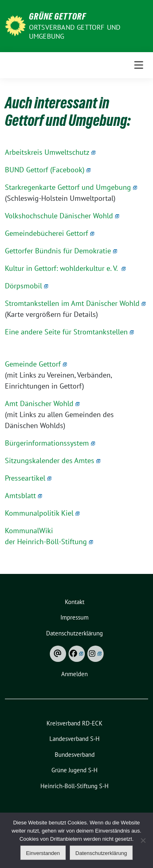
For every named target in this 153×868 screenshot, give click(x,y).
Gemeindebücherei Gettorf (50, 233)
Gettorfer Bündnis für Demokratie (61, 251)
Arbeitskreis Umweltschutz (50, 152)
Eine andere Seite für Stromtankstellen (69, 332)
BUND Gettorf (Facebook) (48, 170)
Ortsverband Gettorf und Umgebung (75, 32)
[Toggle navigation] (139, 65)
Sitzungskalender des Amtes (53, 460)
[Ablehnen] (143, 840)
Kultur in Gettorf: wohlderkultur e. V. (65, 268)
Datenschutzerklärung (101, 853)
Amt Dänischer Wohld (42, 403)
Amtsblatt (23, 496)
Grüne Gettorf (58, 16)
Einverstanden (43, 853)
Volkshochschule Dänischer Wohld (62, 216)
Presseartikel (28, 478)
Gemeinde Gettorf (36, 364)
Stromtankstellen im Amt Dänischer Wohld (75, 303)
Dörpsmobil (27, 286)
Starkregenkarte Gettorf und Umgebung (71, 187)
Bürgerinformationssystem (50, 443)
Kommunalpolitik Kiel (42, 513)
